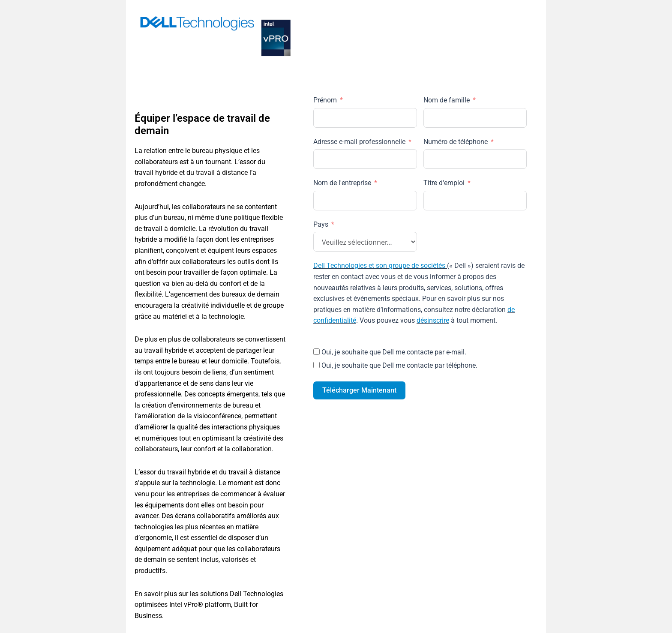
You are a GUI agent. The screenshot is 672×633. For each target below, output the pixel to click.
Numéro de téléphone (456, 142)
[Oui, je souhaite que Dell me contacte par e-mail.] (316, 352)
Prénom (325, 100)
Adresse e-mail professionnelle (359, 142)
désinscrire (433, 320)
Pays (321, 224)
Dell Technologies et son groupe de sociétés (379, 265)
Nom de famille (447, 100)
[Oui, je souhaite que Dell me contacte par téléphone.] (316, 365)
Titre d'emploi (444, 183)
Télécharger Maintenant (359, 390)
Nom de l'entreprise (342, 183)
